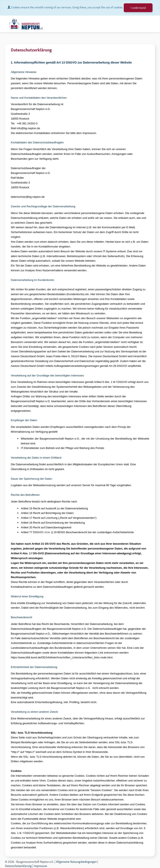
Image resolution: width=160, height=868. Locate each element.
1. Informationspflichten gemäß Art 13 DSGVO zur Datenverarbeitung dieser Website (71, 62)
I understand (138, 8)
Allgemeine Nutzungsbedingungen (76, 862)
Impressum (40, 866)
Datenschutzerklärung (18, 866)
